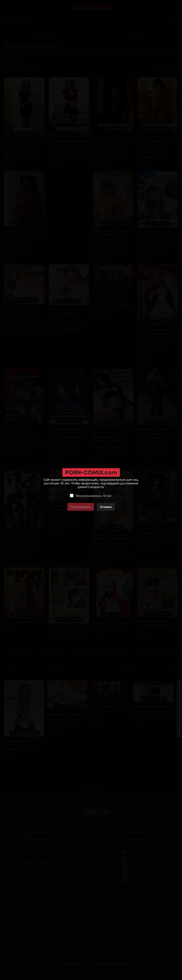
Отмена (106, 507)
